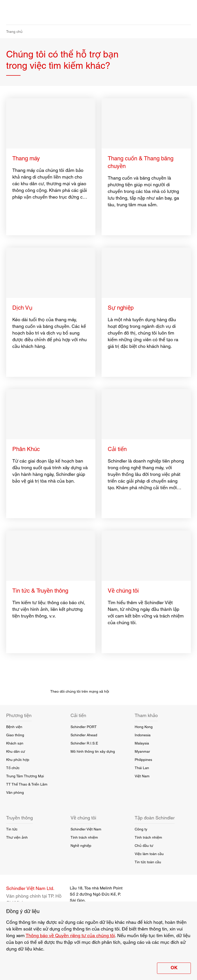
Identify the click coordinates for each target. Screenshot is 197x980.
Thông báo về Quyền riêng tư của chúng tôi (70, 935)
